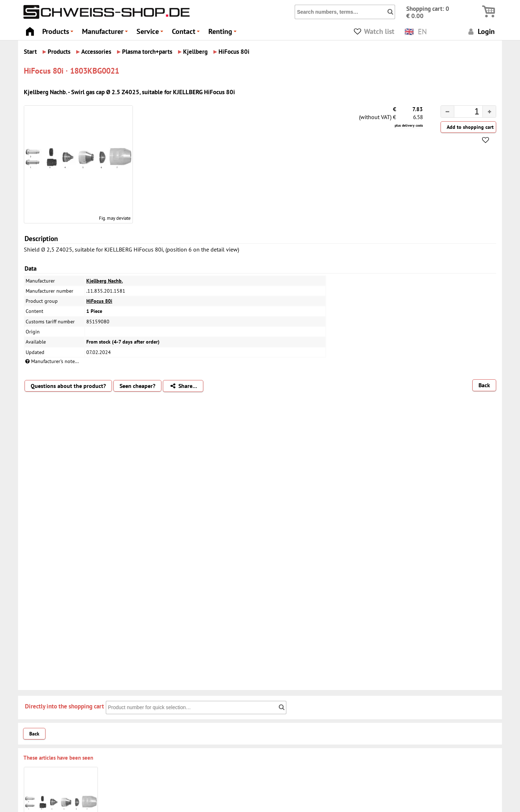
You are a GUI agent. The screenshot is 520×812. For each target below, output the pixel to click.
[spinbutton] (463, 113)
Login (480, 31)
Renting (224, 33)
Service (151, 33)
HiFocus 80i (99, 301)
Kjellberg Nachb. (105, 281)
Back (484, 385)
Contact (187, 33)
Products (59, 33)
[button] (489, 112)
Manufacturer (106, 33)
